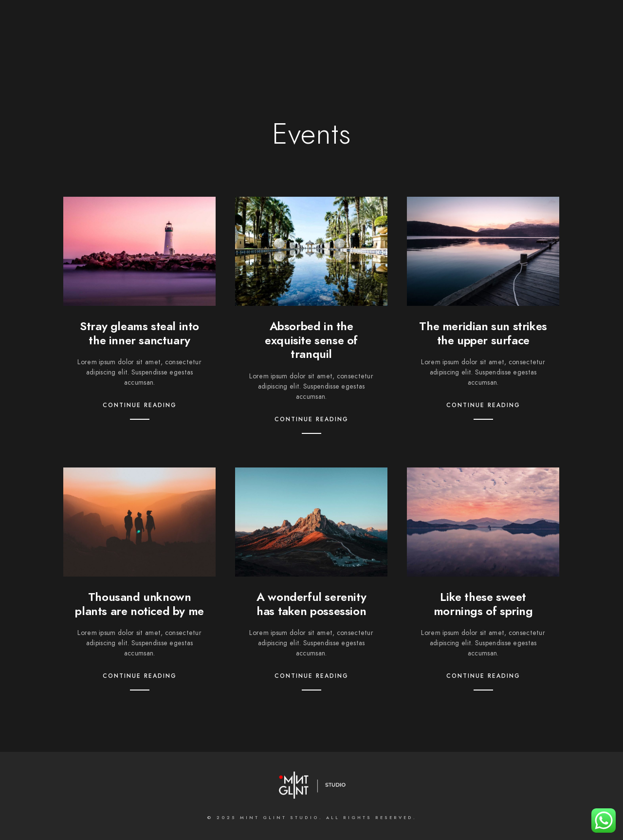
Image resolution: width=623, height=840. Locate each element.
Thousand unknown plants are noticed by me (139, 604)
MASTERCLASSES (446, 40)
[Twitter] (284, 20)
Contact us (378, 40)
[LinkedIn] (302, 20)
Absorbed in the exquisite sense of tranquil (311, 340)
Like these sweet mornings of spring (483, 604)
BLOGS (502, 40)
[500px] (336, 20)
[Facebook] (267, 20)
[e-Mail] (353, 20)
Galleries (322, 40)
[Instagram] (319, 20)
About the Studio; (186, 40)
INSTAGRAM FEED (560, 40)
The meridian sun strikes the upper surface (483, 333)
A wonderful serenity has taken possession (311, 604)
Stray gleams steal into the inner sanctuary (139, 333)
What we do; (262, 40)
